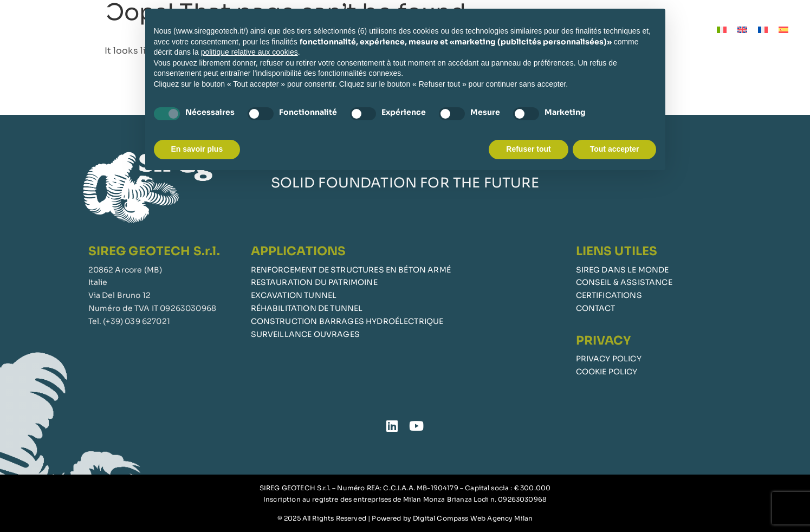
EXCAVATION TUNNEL (294, 295)
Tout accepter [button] (615, 149)
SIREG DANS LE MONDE (623, 270)
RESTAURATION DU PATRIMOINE (314, 282)
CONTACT (596, 308)
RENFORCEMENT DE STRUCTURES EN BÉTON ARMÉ (351, 270)
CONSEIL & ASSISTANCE (624, 282)
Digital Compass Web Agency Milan (473, 518)
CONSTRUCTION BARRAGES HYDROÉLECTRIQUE (347, 321)
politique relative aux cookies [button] (250, 52)
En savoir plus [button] (197, 149)
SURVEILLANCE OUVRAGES (305, 334)
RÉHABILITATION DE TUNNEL (307, 308)
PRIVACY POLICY (609, 359)
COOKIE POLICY (607, 372)
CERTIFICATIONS (609, 295)
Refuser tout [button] (528, 149)
